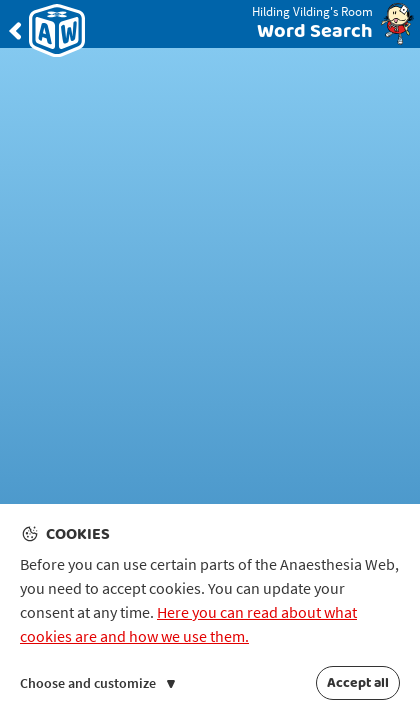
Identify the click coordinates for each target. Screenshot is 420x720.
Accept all (358, 683)
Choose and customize (97, 683)
